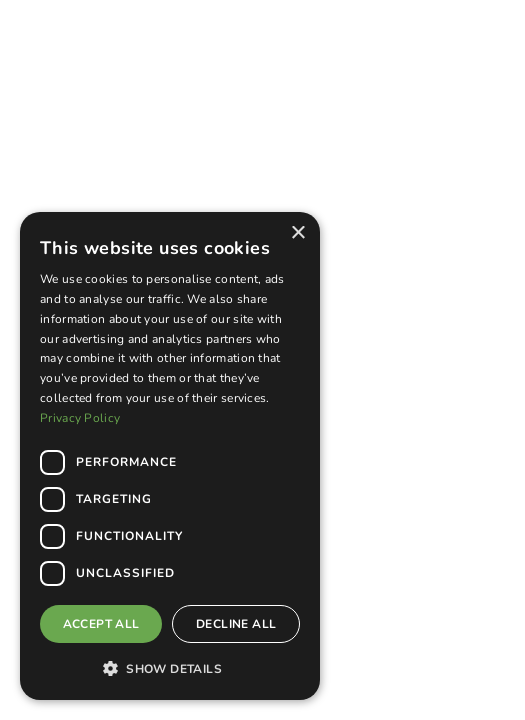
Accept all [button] (101, 624)
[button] (170, 668)
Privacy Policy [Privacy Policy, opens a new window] (80, 418)
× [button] (297, 233)
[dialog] (170, 456)
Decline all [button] (236, 624)
